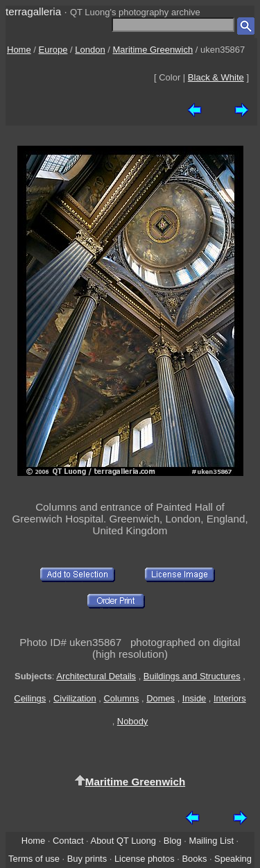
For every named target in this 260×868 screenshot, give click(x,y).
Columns (121, 698)
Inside (194, 698)
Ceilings (30, 698)
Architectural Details (96, 676)
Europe (53, 50)
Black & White (216, 77)
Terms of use (34, 859)
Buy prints (87, 859)
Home (19, 50)
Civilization (75, 698)
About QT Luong (123, 841)
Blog (173, 841)
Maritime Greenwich (153, 50)
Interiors (230, 698)
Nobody (133, 721)
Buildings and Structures (192, 676)
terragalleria (33, 11)
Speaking (233, 859)
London (90, 50)
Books (194, 859)
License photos (145, 859)
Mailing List (211, 841)
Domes (161, 698)
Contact (68, 841)
